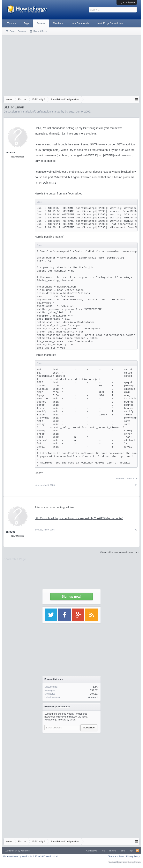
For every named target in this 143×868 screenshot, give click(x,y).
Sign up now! (71, 597)
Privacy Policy (133, 856)
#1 (136, 485)
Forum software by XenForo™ (31, 856)
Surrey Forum (134, 862)
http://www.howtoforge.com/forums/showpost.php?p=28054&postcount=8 (79, 518)
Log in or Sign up (127, 2)
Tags (26, 23)
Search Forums (18, 31)
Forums (41, 23)
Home (122, 851)
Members (58, 23)
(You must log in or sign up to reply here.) (120, 552)
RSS (137, 851)
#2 (136, 530)
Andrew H (93, 697)
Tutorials (12, 23)
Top (131, 851)
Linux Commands (80, 23)
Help (103, 851)
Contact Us (92, 851)
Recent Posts (40, 31)
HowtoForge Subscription (110, 23)
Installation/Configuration (36, 112)
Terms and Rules (116, 856)
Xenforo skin (11, 851)
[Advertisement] (72, 65)
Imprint (112, 851)
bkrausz (70, 112)
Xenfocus (25, 851)
